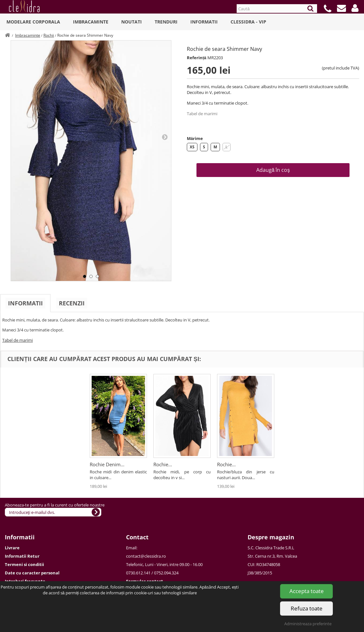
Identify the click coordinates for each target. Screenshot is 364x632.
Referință (197, 58)
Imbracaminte (91, 22)
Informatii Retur (22, 556)
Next (165, 137)
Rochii (49, 35)
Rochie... (163, 464)
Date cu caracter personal (32, 573)
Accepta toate (307, 591)
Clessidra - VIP (248, 22)
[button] (355, 8)
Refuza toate (307, 608)
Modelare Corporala (33, 22)
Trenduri (166, 22)
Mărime (195, 138)
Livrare (12, 548)
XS (192, 147)
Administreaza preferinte (308, 624)
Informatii (204, 22)
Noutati (132, 22)
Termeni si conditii (24, 564)
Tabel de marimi (202, 114)
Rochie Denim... (107, 464)
